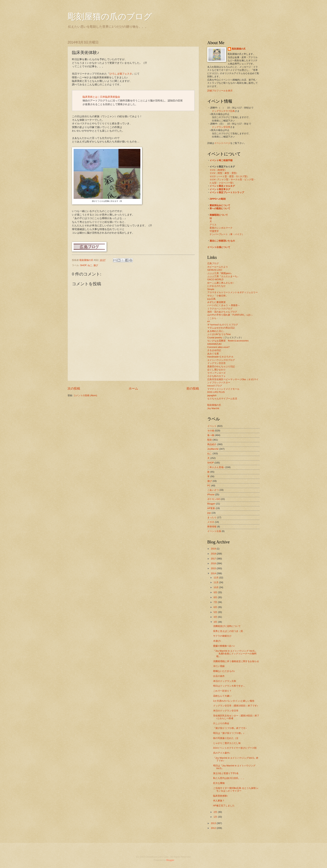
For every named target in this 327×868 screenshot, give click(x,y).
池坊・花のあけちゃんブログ (222, 312)
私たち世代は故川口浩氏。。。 (229, 778)
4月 (216, 617)
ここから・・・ (215, 318)
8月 (216, 597)
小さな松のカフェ (216, 376)
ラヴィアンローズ (216, 373)
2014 (214, 573)
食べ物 (211, 435)
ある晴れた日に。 (216, 331)
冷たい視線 (219, 666)
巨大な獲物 (219, 783)
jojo (209, 513)
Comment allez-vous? (218, 347)
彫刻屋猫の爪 (87, 260)
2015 (214, 568)
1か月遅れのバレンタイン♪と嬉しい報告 (234, 701)
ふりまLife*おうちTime (219, 334)
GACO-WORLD (215, 279)
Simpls (211, 289)
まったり (212, 517)
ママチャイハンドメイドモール (223, 389)
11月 (216, 582)
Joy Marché (213, 408)
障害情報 (212, 527)
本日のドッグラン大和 (225, 681)
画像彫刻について (219, 215)
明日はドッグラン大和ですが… (229, 686)
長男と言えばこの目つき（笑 (228, 631)
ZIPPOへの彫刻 (218, 199)
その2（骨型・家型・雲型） (224, 173)
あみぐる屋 (213, 354)
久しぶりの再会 (221, 723)
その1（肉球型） (218, 170)
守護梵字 (214, 231)
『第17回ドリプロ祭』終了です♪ (230, 728)
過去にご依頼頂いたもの (222, 241)
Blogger (211, 504)
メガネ (211, 522)
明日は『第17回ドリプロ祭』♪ (229, 733)
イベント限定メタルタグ (222, 186)
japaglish (212, 395)
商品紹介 (212, 444)
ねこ (90, 265)
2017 (214, 559)
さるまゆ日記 (214, 350)
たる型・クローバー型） (222, 183)
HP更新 (211, 508)
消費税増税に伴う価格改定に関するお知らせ (236, 661)
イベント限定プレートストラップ (227, 192)
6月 (216, 607)
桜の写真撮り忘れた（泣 (226, 738)
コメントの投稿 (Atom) (85, 395)
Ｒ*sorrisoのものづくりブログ (223, 325)
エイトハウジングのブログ (221, 360)
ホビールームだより (218, 267)
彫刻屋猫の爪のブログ (110, 17)
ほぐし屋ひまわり (216, 370)
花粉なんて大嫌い (222, 696)
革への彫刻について (220, 208)
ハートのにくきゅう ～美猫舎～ (224, 305)
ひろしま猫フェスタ (121, 74)
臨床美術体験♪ (221, 796)
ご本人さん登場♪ (216, 467)
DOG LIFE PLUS (216, 392)
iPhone (211, 494)
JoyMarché (213, 449)
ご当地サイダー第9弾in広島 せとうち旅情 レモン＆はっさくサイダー (236, 789)
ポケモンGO (214, 499)
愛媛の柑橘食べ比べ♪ (224, 646)
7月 (216, 602)
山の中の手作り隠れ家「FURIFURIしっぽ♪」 (230, 315)
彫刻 (210, 440)
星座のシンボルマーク (221, 228)
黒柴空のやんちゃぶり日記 (221, 366)
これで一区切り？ (222, 691)
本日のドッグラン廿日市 (226, 711)
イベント (212, 426)
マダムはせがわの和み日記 (221, 328)
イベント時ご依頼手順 (221, 160)
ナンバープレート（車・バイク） (227, 234)
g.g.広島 (211, 299)
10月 (216, 587)
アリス (213, 225)
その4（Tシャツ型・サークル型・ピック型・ (233, 179)
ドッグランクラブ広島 (223, 111)
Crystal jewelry (215, 337)
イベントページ (222, 143)
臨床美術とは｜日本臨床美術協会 (101, 97)
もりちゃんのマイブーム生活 (222, 399)
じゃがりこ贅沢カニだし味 (227, 743)
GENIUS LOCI (215, 270)
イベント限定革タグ (220, 189)
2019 (214, 549)
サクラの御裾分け (222, 636)
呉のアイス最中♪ (222, 753)
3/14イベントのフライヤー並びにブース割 (235, 748)
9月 (216, 592)
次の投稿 (74, 388)
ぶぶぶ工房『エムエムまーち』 (223, 276)
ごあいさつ (213, 490)
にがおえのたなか (216, 286)
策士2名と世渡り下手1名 (226, 773)
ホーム (133, 388)
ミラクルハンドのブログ (220, 309)
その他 (211, 431)
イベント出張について (219, 247)
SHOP (83, 265)
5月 (216, 612)
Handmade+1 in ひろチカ (220, 357)
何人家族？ (219, 801)
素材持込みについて (220, 205)
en (209, 321)
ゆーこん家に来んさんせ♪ (221, 283)
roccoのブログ (215, 386)
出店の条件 (219, 676)
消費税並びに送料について (227, 626)
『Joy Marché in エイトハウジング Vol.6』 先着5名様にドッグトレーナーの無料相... (235, 654)
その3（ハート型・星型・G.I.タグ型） (229, 176)
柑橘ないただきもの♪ (224, 671)
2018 (214, 554)
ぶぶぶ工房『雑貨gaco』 (220, 273)
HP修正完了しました (224, 806)
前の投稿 (193, 388)
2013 (214, 823)
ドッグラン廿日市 (221, 127)
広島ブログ (213, 263)
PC (209, 486)
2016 (214, 563)
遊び (96, 265)
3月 (216, 622)
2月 (216, 812)
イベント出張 (214, 531)
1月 (216, 817)
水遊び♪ (217, 641)
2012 (214, 828)
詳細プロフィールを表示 (220, 91)
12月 (216, 578)
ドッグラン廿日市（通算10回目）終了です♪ (236, 706)
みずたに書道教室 (216, 302)
